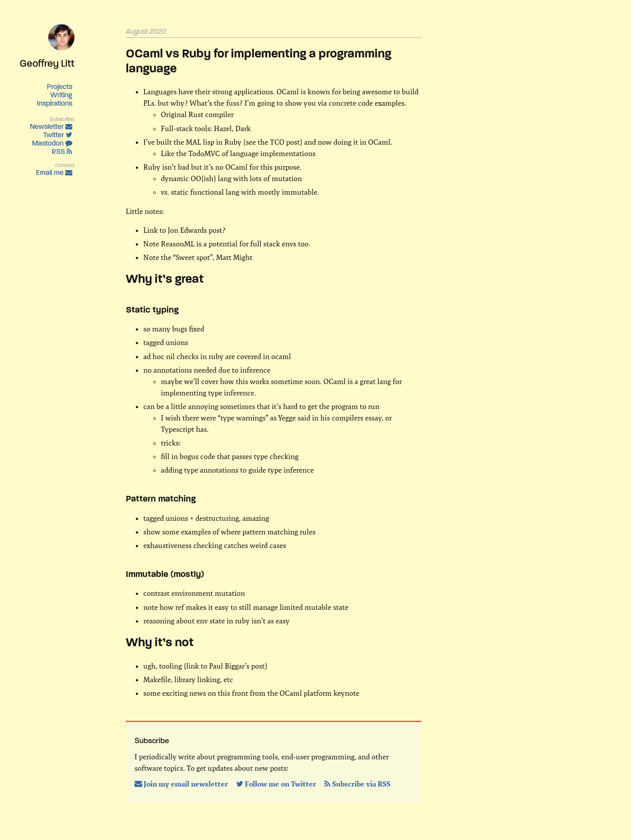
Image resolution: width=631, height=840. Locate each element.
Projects (60, 87)
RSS (62, 151)
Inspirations (55, 103)
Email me (54, 173)
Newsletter (51, 126)
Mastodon (52, 143)
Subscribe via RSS (357, 784)
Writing (61, 95)
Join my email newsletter (182, 784)
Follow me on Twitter (277, 784)
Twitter (58, 135)
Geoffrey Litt (47, 63)
